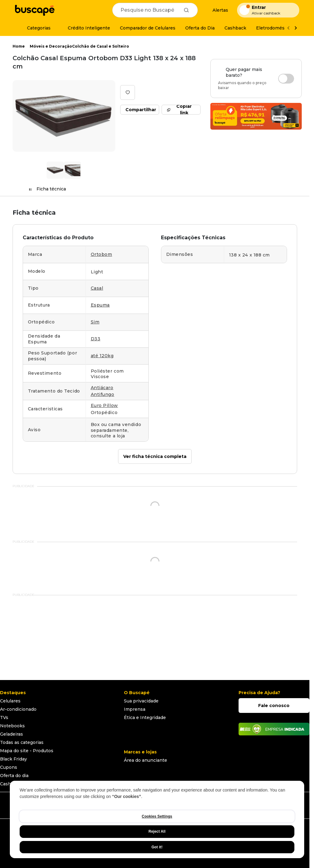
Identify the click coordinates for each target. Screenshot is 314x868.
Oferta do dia (14, 776)
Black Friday (13, 759)
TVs (4, 717)
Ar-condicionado (18, 709)
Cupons (9, 767)
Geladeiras (11, 734)
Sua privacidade (141, 701)
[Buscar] (186, 10)
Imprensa (135, 709)
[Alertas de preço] (217, 10)
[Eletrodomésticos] (276, 28)
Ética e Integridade (145, 717)
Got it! (157, 847)
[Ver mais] (296, 28)
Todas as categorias (22, 742)
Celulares (10, 701)
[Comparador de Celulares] (148, 28)
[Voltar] (288, 28)
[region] (157, 819)
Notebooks (12, 726)
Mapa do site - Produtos (27, 751)
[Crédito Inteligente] (85, 28)
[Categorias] (35, 28)
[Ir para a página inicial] (35, 10)
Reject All (157, 831)
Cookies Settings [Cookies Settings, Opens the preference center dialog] (157, 816)
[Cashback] (235, 28)
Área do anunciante (146, 760)
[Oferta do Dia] (200, 28)
